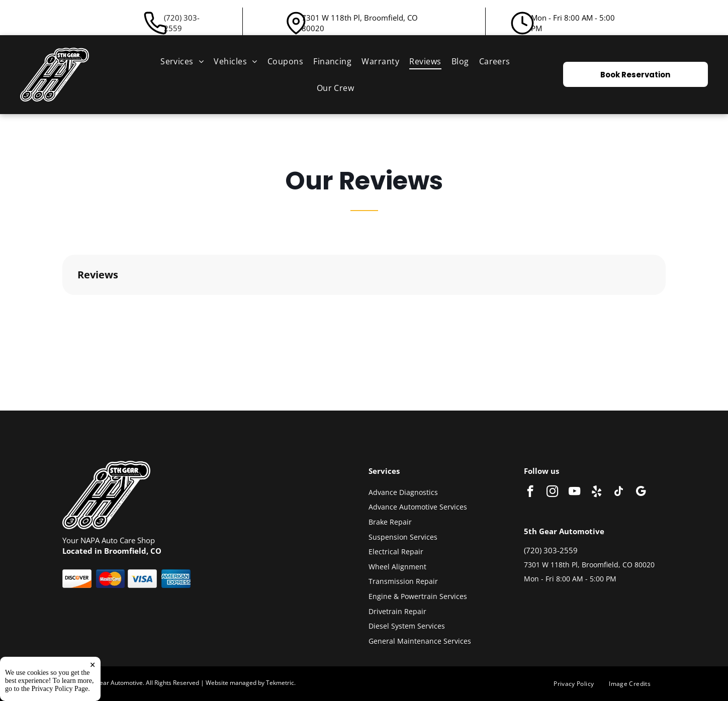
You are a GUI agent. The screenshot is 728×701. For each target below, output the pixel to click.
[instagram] (552, 492)
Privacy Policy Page (60, 689)
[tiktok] (619, 492)
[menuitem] (182, 61)
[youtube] (574, 492)
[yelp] (597, 492)
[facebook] (530, 492)
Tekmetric (280, 683)
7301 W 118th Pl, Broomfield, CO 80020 (589, 565)
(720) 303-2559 (182, 23)
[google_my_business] (641, 492)
